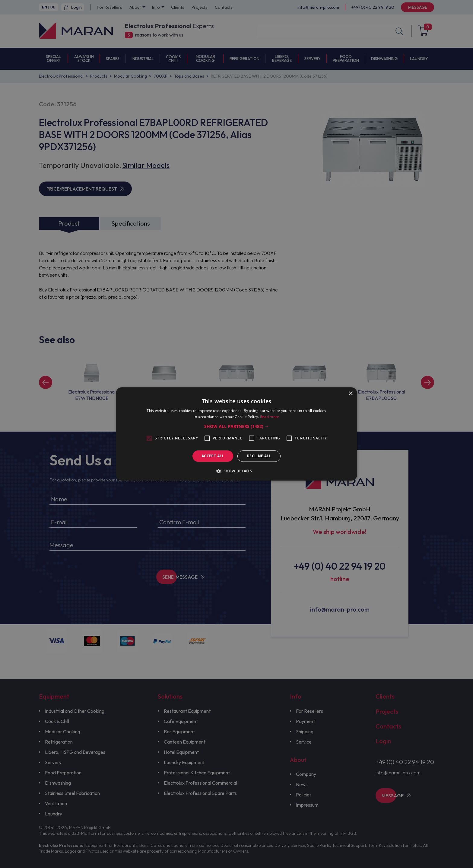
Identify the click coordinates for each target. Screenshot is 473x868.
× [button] (350, 394)
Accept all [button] (213, 456)
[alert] (237, 434)
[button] (237, 426)
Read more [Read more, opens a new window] (270, 417)
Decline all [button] (259, 456)
